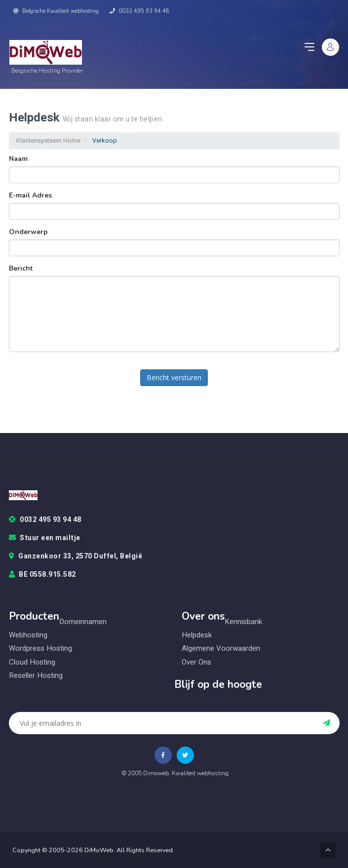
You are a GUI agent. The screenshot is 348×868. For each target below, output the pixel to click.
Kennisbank (243, 622)
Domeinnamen (83, 622)
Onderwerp (28, 232)
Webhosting (28, 635)
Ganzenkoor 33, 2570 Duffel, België (76, 556)
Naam (18, 159)
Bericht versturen (174, 377)
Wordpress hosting (40, 649)
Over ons (196, 662)
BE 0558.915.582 (42, 575)
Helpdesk (197, 635)
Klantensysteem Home (48, 140)
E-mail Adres (30, 195)
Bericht (21, 268)
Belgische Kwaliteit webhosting (56, 11)
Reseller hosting (36, 676)
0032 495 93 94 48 (139, 11)
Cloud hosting (32, 662)
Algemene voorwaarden (221, 649)
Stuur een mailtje (45, 538)
